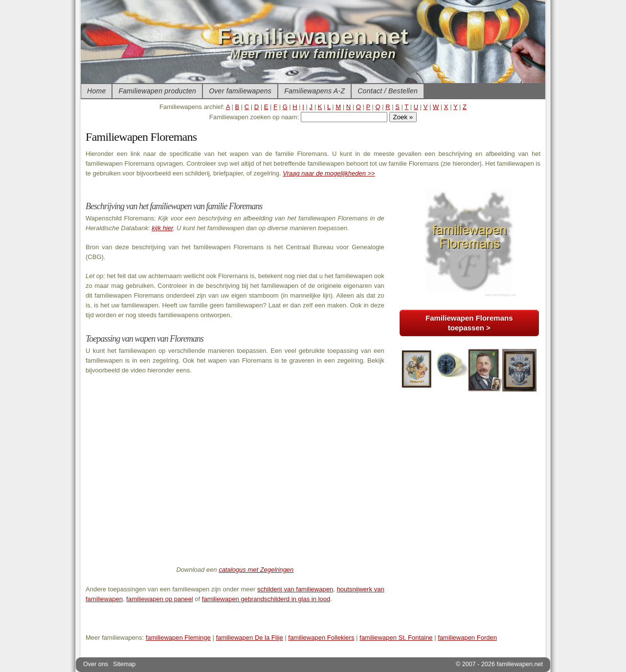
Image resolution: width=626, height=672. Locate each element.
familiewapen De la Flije (249, 638)
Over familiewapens (240, 91)
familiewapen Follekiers (321, 638)
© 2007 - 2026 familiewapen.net (499, 664)
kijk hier (162, 228)
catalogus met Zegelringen (256, 570)
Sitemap (124, 664)
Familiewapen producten (157, 91)
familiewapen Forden (467, 638)
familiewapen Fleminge (178, 638)
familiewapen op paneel (160, 599)
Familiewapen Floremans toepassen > (469, 323)
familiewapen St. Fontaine (396, 638)
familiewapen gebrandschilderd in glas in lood (266, 599)
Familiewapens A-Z (314, 91)
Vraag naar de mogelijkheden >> (329, 173)
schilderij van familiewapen (295, 589)
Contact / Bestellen (388, 91)
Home (96, 91)
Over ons (96, 664)
